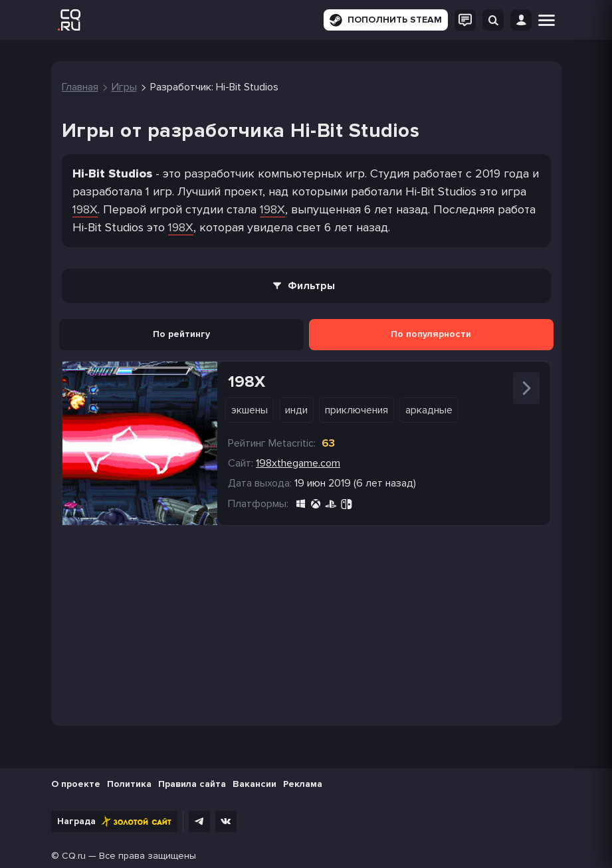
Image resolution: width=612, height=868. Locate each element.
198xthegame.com (298, 463)
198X (85, 209)
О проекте (76, 784)
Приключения (357, 410)
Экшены (250, 410)
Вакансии (255, 784)
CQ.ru (74, 856)
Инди (296, 410)
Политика (129, 784)
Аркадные (429, 410)
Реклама (303, 784)
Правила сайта (192, 784)
